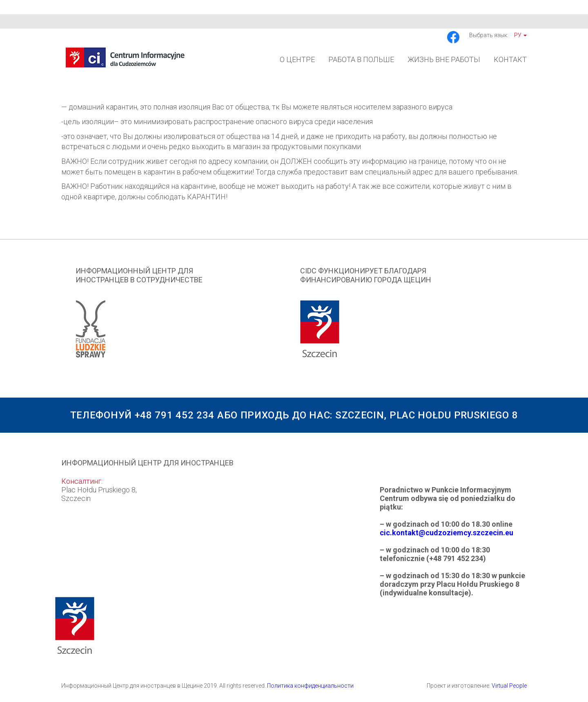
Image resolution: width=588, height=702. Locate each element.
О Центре (297, 59)
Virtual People (509, 686)
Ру (520, 35)
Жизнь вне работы (444, 59)
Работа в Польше (361, 59)
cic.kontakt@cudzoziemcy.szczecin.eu (447, 533)
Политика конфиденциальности (310, 686)
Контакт (510, 59)
